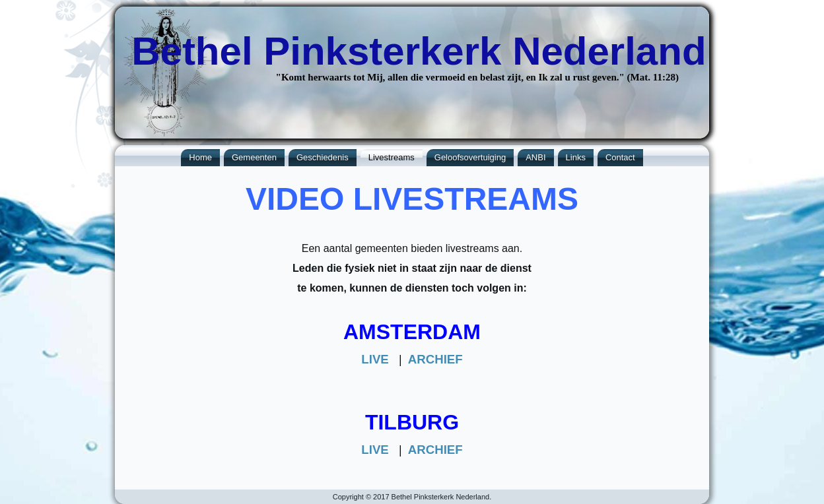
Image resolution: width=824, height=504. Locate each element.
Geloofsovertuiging (470, 157)
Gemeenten (254, 157)
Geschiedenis (323, 157)
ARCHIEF (435, 359)
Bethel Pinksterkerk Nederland (419, 51)
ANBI (535, 157)
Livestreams (392, 157)
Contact (620, 157)
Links (576, 157)
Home (200, 157)
